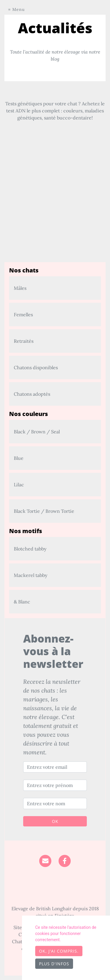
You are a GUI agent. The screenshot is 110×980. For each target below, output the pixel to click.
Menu (18, 9)
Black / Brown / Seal (37, 432)
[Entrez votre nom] (55, 803)
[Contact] (45, 860)
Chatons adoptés (32, 394)
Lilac (19, 485)
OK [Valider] (55, 821)
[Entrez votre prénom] (55, 785)
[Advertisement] (55, 207)
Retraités (24, 341)
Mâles (20, 288)
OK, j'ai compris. (59, 951)
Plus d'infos (54, 964)
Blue (19, 458)
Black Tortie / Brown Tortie (44, 511)
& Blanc (22, 602)
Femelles (23, 315)
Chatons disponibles (36, 367)
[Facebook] (65, 860)
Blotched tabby (30, 549)
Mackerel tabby (31, 575)
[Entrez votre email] (55, 767)
